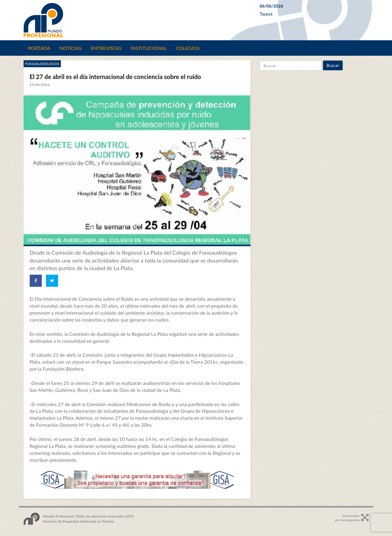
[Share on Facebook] (36, 281)
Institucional (149, 48)
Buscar (333, 65)
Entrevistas (106, 48)
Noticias (70, 48)
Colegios (188, 48)
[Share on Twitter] (52, 281)
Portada (39, 48)
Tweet (266, 14)
